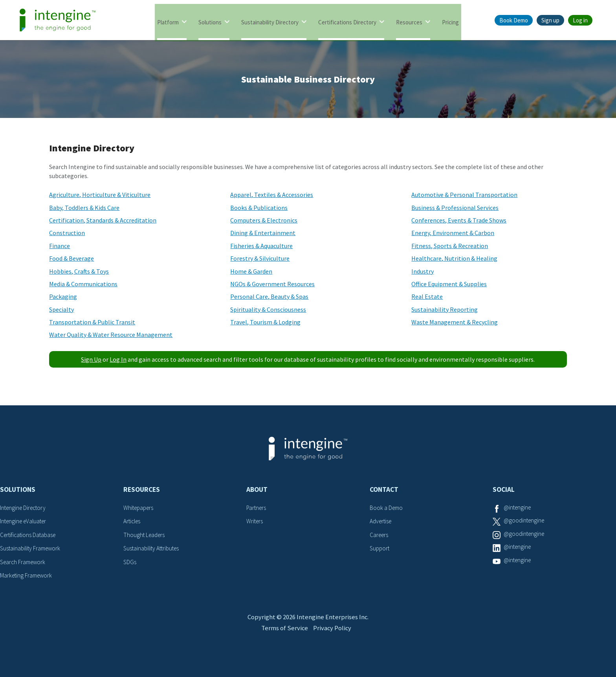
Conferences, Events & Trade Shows (459, 220)
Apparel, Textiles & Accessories (272, 195)
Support (380, 548)
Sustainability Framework (32, 548)
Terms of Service (283, 641)
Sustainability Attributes (153, 548)
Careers (380, 535)
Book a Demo (387, 508)
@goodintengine (525, 521)
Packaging (63, 296)
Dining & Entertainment (263, 233)
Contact (384, 489)
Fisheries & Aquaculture (261, 246)
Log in (580, 20)
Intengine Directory (25, 508)
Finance (60, 246)
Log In (118, 359)
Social (504, 489)
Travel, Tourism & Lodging (265, 322)
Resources (409, 21)
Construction (67, 233)
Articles (133, 521)
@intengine (518, 508)
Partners (257, 508)
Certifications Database (29, 535)
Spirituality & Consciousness (268, 309)
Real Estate (427, 296)
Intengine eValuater (25, 521)
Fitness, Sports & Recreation (450, 246)
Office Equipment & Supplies (449, 284)
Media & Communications (83, 284)
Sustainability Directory (270, 21)
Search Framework (24, 562)
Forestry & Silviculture (260, 258)
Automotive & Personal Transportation (464, 195)
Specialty (61, 309)
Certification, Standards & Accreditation (103, 220)
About (257, 489)
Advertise (382, 521)
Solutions (210, 21)
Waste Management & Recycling (455, 322)
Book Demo (514, 20)
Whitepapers (140, 508)
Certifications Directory (347, 21)
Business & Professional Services (455, 208)
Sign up (550, 20)
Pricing (450, 21)
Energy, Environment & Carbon (453, 233)
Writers (255, 521)
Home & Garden (251, 271)
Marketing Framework (27, 575)
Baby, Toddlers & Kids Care (84, 208)
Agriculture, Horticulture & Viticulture (100, 195)
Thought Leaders (145, 535)
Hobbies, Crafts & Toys (79, 271)
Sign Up (91, 359)
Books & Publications (259, 208)
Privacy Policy (333, 641)
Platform (168, 21)
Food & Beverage (71, 258)
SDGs (130, 562)
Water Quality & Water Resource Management (111, 335)
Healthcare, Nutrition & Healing (454, 258)
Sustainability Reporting (445, 309)
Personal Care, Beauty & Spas (269, 296)
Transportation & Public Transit (92, 322)
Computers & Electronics (264, 220)
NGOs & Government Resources (272, 284)
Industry (423, 271)
